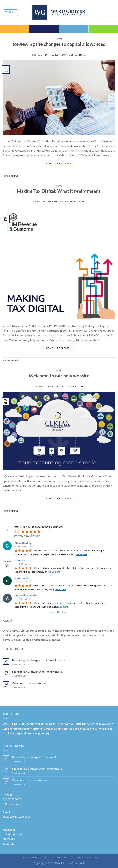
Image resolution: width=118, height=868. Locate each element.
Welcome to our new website (59, 376)
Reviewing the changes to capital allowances (59, 44)
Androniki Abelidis (26, 596)
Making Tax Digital (64, 858)
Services (45, 858)
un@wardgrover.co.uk (16, 817)
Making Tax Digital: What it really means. (59, 191)
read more (81, 554)
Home (23, 858)
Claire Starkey (23, 543)
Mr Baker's (21, 561)
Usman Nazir (78, 55)
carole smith (22, 578)
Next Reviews (59, 612)
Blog (81, 858)
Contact (93, 858)
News (59, 39)
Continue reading (59, 163)
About (33, 858)
